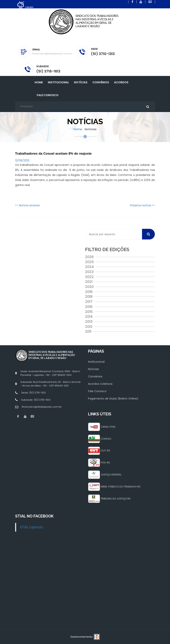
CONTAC (106, 439)
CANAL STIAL (108, 427)
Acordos (121, 82)
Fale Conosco (48, 95)
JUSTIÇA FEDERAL (111, 475)
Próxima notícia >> (143, 205)
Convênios (101, 82)
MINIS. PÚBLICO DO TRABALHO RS (121, 487)
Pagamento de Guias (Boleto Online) (113, 399)
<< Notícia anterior (28, 205)
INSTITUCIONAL (58, 82)
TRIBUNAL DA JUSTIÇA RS (116, 499)
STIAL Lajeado (31, 527)
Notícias (81, 82)
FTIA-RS (105, 463)
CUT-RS (105, 451)
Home (39, 82)
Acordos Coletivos (100, 384)
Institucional (96, 362)
